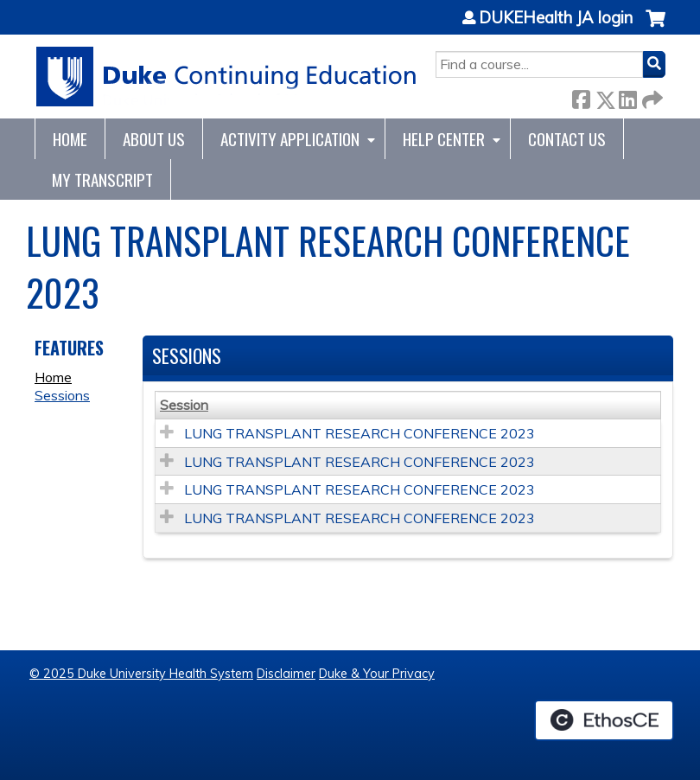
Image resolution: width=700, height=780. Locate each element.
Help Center (444, 139)
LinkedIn (627, 96)
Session (184, 405)
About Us (154, 139)
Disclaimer (286, 674)
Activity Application (290, 139)
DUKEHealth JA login (556, 18)
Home (70, 139)
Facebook (581, 96)
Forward (651, 96)
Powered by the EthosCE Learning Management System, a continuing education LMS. (604, 720)
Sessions (62, 395)
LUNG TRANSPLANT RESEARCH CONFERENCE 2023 (360, 433)
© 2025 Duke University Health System (141, 674)
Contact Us (567, 139)
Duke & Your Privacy (377, 674)
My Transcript (102, 179)
